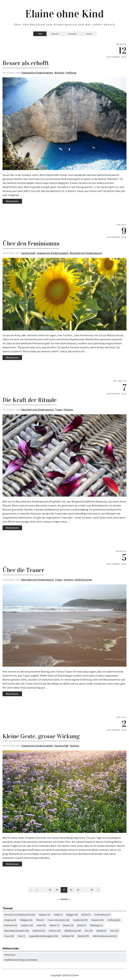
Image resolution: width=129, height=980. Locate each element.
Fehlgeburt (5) (26, 920)
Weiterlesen (12, 201)
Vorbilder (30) (68, 936)
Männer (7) (55, 925)
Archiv (89, 34)
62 (78, 890)
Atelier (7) (58, 915)
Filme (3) (40, 920)
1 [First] (37, 890)
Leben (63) (41, 925)
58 (50, 890)
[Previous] (31, 890)
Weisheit (59, 73)
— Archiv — (64, 899)
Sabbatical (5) (39, 931)
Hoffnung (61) (114, 920)
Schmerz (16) (55, 931)
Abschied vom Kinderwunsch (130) (20, 915)
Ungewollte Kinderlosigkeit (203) (43, 936)
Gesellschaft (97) (80, 920)
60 (64, 890)
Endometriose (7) (102, 915)
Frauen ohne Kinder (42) (58, 920)
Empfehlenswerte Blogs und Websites (21, 960)
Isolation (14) (27, 925)
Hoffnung (71, 73)
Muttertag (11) (96, 925)
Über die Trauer (23, 570)
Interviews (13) (11, 925)
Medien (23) (68, 925)
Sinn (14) (89, 931)
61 (71, 890)
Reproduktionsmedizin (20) (16, 931)
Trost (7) (21, 936)
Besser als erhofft (26, 63)
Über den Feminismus (31, 243)
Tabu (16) (114, 931)
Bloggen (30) (72, 915)
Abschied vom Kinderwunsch (86, 253)
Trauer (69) (9, 936)
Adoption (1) (45, 915)
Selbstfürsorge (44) (73, 931)
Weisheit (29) (83, 936)
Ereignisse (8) (10, 920)
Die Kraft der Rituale (30, 400)
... (43, 890)
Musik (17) (82, 925)
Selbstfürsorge (83, 580)
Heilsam (68, 409)
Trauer (59, 409)
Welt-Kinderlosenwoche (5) (105, 936)
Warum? (55, 34)
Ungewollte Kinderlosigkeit (37, 73)
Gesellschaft (28, 253)
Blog (40, 34)
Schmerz (69, 580)
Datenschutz (10, 955)
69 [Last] (92, 890)
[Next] (98, 890)
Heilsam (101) (98, 920)
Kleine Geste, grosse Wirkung (41, 736)
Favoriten (72, 34)
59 (57, 890)
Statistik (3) (101, 931)
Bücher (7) (86, 915)
